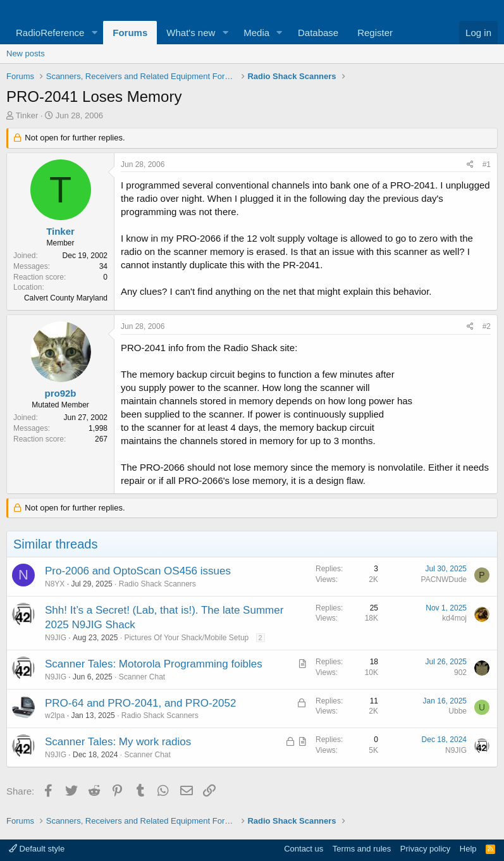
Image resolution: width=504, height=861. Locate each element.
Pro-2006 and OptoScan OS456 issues (138, 571)
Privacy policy (425, 849)
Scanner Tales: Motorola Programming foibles (154, 664)
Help (468, 849)
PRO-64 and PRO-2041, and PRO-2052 (140, 703)
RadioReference (50, 33)
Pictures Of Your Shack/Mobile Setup (186, 638)
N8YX (55, 584)
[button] (94, 33)
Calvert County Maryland (66, 298)
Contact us (304, 849)
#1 (487, 164)
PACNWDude (444, 579)
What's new (191, 33)
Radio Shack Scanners (157, 584)
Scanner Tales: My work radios (118, 742)
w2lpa (55, 715)
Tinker (27, 115)
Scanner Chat (142, 677)
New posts (26, 53)
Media (256, 33)
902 (460, 672)
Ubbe (458, 711)
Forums (130, 33)
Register (375, 33)
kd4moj (454, 618)
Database (318, 33)
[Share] (470, 165)
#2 (487, 326)
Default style (37, 849)
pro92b (60, 393)
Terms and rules (362, 849)
